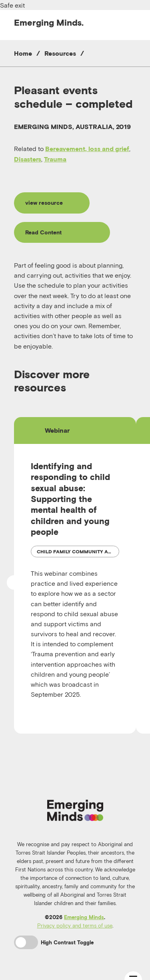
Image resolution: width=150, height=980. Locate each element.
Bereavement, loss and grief (87, 149)
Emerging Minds (84, 917)
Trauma (55, 159)
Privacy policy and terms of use (75, 926)
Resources (60, 53)
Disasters (28, 159)
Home (23, 53)
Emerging (49, 22)
